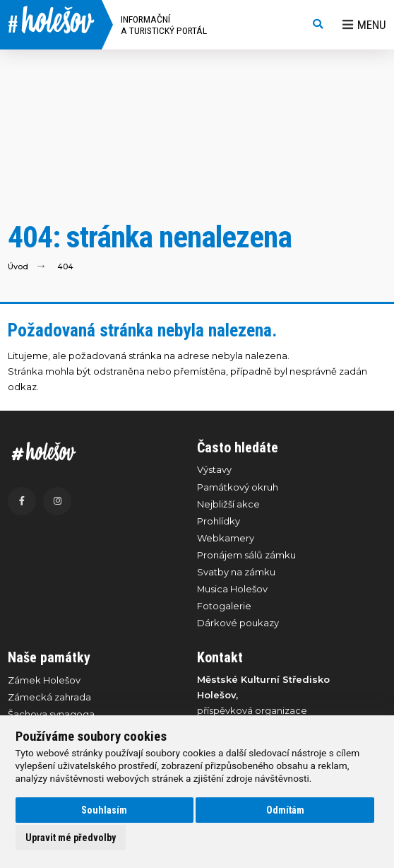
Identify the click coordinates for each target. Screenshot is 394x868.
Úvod (18, 266)
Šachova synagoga (51, 714)
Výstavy (214, 469)
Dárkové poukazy (238, 623)
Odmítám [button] (285, 810)
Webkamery (226, 538)
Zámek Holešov (44, 680)
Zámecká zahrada (49, 697)
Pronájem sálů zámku (246, 555)
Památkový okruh (238, 487)
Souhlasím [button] (104, 810)
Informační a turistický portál (164, 25)
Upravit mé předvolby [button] (71, 838)
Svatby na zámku (236, 572)
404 (65, 266)
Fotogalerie (224, 606)
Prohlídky (219, 521)
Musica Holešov (232, 589)
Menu (364, 25)
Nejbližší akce (228, 504)
